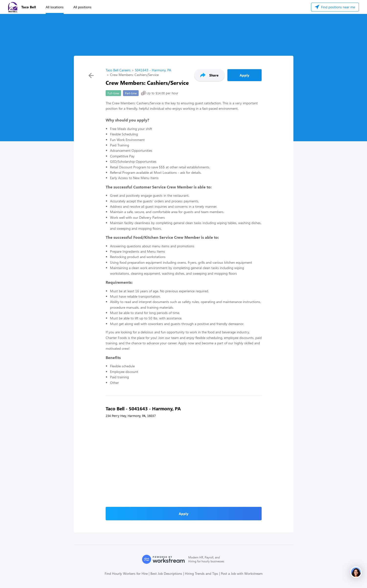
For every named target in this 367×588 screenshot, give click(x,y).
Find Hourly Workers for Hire (126, 573)
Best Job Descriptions (166, 573)
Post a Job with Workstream (242, 573)
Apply (245, 75)
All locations (55, 7)
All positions (82, 7)
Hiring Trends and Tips (201, 573)
